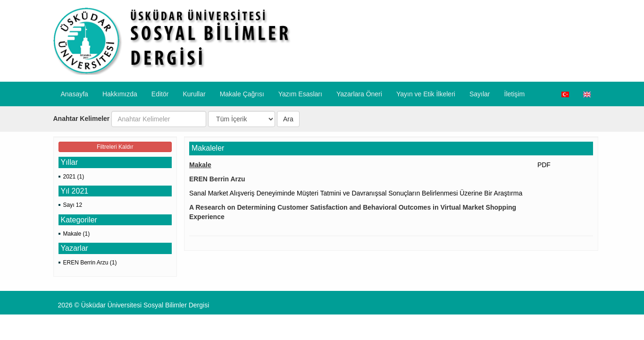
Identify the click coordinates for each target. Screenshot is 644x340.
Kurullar (194, 94)
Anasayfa (75, 94)
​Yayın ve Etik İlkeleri (426, 94)
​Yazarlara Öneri (359, 94)
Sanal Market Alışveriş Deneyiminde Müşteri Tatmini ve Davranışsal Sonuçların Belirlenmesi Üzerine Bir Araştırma (356, 193)
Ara (288, 119)
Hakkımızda (120, 94)
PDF (544, 165)
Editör (160, 94)
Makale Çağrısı (242, 94)
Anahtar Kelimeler (82, 119)
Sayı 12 (73, 205)
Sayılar (480, 94)
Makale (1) (77, 234)
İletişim (515, 94)
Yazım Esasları (300, 94)
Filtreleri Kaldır (115, 147)
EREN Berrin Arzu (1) (90, 263)
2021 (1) (74, 177)
